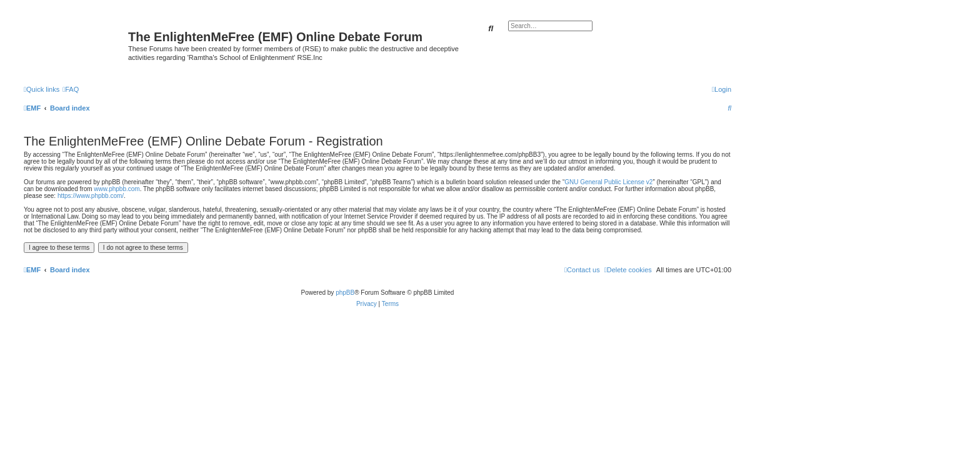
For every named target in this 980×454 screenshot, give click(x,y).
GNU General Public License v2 (608, 182)
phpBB (345, 293)
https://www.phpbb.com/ (91, 196)
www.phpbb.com (117, 189)
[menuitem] (71, 89)
